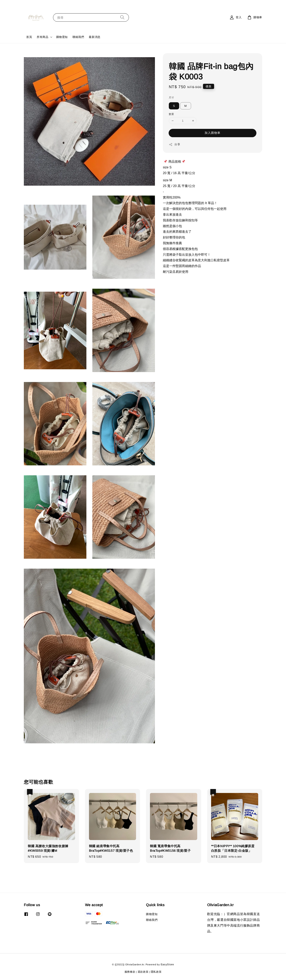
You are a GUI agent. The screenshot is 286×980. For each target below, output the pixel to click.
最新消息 (95, 37)
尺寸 (172, 98)
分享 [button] (174, 145)
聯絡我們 (78, 37)
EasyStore (167, 964)
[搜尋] (122, 17)
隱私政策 (156, 972)
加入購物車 (213, 133)
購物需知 (62, 37)
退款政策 (143, 972)
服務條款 (130, 972)
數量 (172, 114)
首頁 (29, 37)
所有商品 (43, 37)
